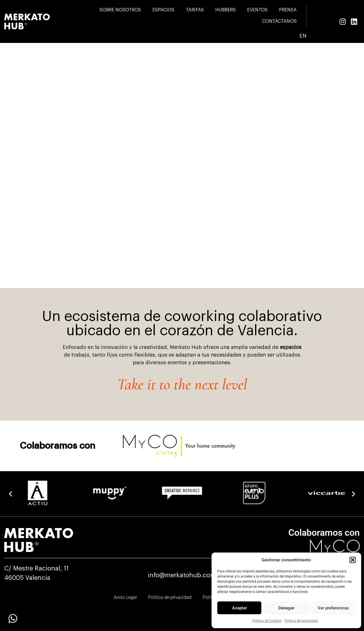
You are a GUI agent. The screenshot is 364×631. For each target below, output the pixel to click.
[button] (353, 560)
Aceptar (239, 608)
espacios (291, 347)
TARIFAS (195, 10)
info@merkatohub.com (182, 575)
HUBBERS (226, 10)
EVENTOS (257, 10)
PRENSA (288, 10)
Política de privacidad (301, 621)
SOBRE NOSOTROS (120, 10)
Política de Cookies (267, 621)
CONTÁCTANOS (279, 21)
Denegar (286, 608)
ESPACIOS (163, 10)
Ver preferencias (333, 608)
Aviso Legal (125, 597)
